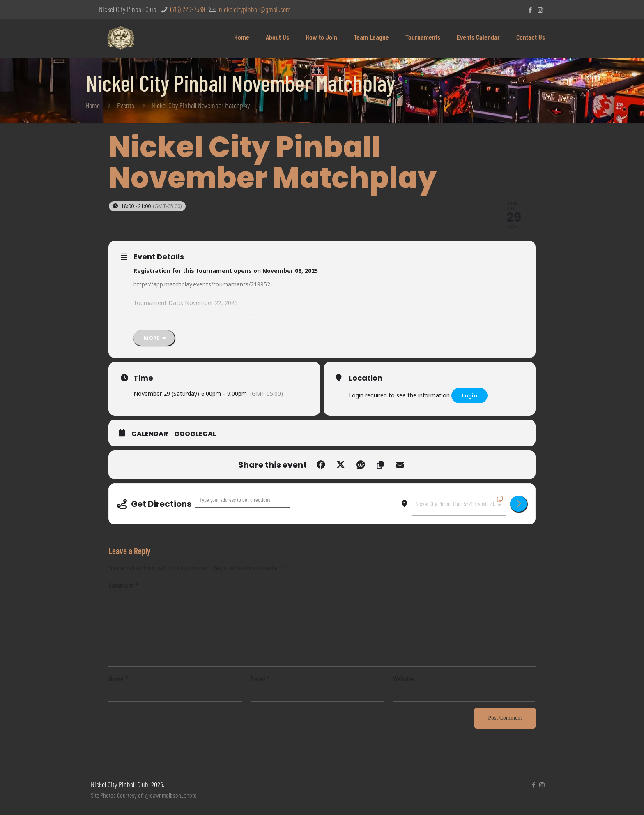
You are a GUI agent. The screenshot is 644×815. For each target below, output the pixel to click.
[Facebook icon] (530, 10)
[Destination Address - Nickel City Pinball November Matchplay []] (459, 504)
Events (126, 105)
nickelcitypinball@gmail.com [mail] (254, 9)
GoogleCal (195, 434)
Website (404, 679)
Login (469, 395)
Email (260, 679)
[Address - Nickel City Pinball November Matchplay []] (243, 500)
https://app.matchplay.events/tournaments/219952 (202, 284)
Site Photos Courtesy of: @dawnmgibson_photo (144, 795)
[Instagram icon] (540, 10)
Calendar (150, 434)
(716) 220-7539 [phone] (187, 9)
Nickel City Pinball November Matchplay (201, 105)
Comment (123, 585)
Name (118, 679)
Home (93, 105)
